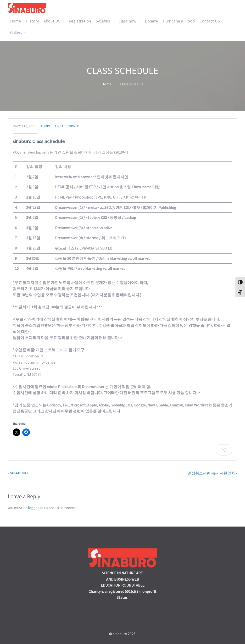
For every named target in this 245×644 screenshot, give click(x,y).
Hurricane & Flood (179, 21)
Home (15, 21)
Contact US (210, 21)
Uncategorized (67, 126)
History (32, 21)
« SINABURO (18, 473)
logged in (36, 508)
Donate (151, 21)
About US (52, 21)
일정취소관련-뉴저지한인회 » (212, 473)
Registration (80, 21)
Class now (127, 21)
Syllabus (103, 21)
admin (45, 126)
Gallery (16, 33)
